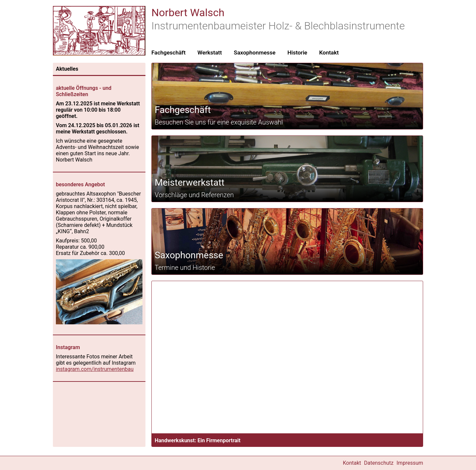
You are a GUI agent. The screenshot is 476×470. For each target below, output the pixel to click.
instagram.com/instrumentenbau (95, 369)
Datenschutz (379, 463)
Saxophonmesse (255, 53)
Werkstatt (210, 53)
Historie (297, 53)
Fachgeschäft (168, 53)
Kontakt (329, 53)
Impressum (410, 463)
